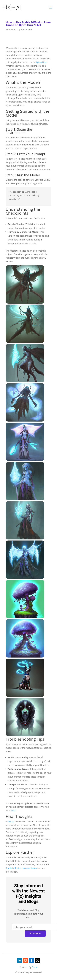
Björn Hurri (42, 62)
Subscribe (35, 930)
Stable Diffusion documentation (21, 865)
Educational (27, 30)
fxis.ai (13, 807)
